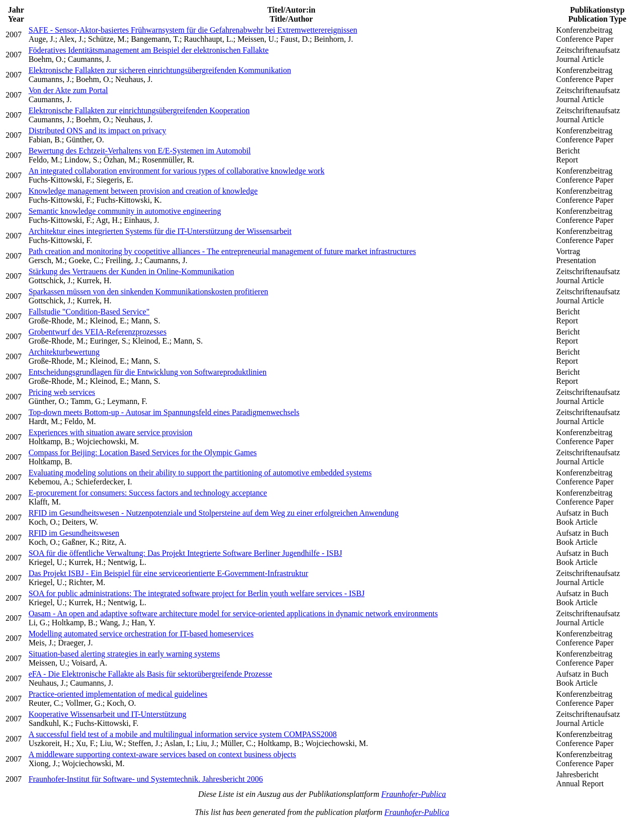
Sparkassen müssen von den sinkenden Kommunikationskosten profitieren (148, 292)
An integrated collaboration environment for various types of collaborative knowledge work (177, 171)
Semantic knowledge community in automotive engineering (125, 211)
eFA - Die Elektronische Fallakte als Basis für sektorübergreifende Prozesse (150, 674)
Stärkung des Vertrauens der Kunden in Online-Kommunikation (132, 271)
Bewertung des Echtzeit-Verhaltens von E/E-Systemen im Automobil (140, 151)
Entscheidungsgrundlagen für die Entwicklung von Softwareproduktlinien (148, 372)
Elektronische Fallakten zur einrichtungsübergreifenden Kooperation (139, 110)
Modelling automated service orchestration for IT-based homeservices (141, 634)
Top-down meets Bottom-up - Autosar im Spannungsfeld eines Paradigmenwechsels (164, 412)
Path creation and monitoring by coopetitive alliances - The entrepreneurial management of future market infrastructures (222, 251)
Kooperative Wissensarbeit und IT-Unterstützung (108, 714)
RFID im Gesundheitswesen (74, 533)
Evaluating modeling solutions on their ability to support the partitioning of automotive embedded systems (200, 473)
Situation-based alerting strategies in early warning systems (124, 654)
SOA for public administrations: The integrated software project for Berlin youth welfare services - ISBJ (197, 593)
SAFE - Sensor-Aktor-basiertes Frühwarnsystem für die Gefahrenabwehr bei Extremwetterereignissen (193, 30)
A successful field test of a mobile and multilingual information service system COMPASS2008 (183, 734)
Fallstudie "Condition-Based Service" (89, 312)
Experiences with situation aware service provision (111, 432)
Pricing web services (62, 392)
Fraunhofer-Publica (414, 794)
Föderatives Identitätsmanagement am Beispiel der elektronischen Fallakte (149, 50)
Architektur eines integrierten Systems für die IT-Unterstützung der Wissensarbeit (160, 231)
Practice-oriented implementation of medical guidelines (118, 694)
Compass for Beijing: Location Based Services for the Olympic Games (143, 453)
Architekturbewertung (64, 352)
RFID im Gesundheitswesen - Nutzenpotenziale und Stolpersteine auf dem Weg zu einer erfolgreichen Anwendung (214, 513)
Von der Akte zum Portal (68, 90)
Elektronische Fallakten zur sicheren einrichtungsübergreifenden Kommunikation (160, 70)
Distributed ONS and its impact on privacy (98, 131)
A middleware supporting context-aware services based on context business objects (163, 754)
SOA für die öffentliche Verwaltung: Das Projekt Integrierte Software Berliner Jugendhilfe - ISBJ (185, 553)
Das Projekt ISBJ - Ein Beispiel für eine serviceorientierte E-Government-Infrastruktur (169, 573)
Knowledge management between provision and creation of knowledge (143, 191)
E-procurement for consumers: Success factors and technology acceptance (148, 493)
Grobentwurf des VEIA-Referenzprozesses (98, 332)
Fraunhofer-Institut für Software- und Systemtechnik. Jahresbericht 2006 (146, 779)
